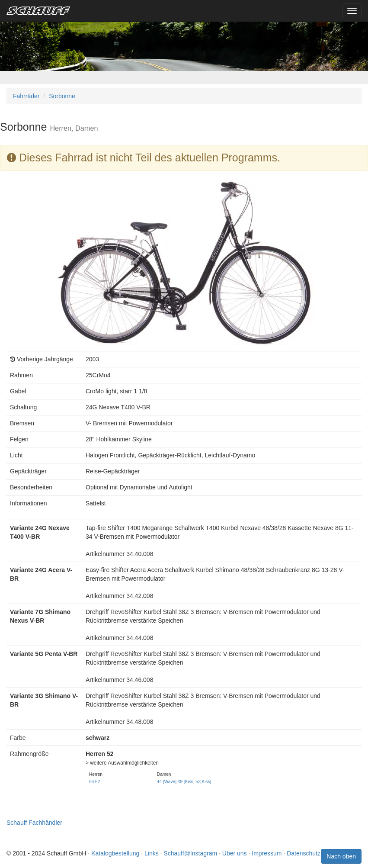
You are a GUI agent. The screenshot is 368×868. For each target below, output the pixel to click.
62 (98, 782)
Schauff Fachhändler (34, 823)
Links (152, 853)
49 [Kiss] (186, 782)
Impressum (267, 853)
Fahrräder (26, 96)
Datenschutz (304, 853)
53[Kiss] (203, 782)
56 (91, 782)
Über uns (235, 853)
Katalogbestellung (115, 853)
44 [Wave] (167, 782)
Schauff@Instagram (190, 853)
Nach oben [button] (341, 856)
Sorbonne (62, 96)
